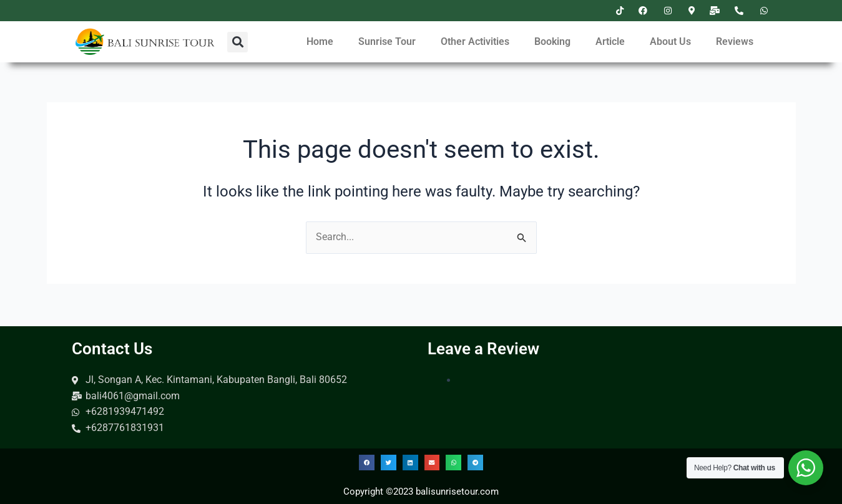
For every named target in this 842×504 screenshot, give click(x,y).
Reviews (735, 41)
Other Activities (475, 41)
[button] (237, 42)
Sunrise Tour (387, 41)
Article (610, 41)
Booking (552, 41)
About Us (670, 41)
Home (320, 41)
